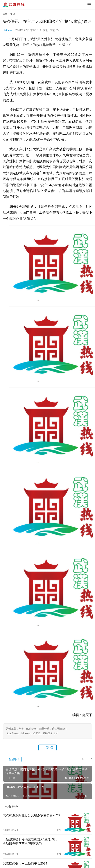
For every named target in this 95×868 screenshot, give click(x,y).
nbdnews (8, 30)
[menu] (89, 5)
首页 (5, 14)
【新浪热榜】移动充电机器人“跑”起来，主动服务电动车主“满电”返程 (30, 841)
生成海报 (12, 759)
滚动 (46, 30)
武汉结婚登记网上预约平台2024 (25, 863)
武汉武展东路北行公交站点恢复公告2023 (31, 815)
